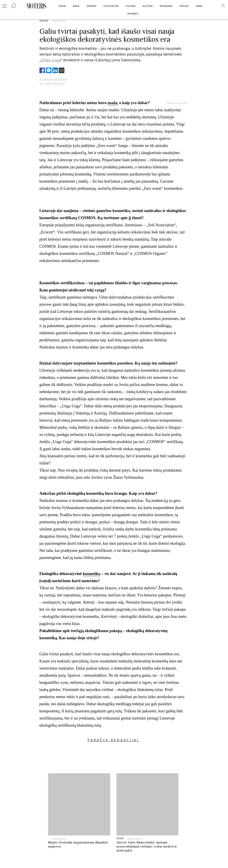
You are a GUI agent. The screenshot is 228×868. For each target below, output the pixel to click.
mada (112, 103)
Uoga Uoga (51, 60)
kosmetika (92, 574)
